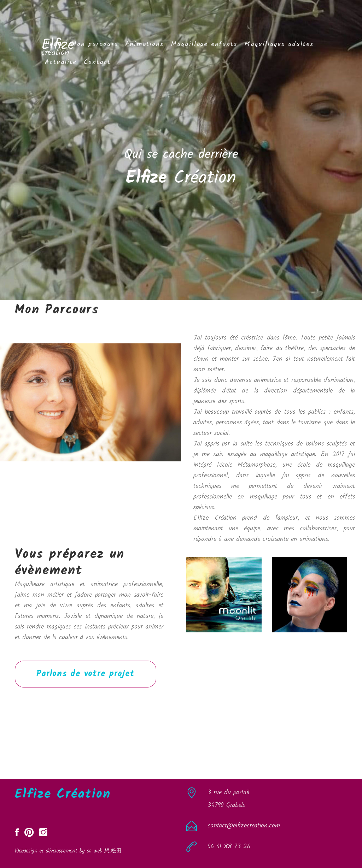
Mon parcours (94, 44)
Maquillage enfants (204, 44)
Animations (144, 44)
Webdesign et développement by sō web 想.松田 (68, 851)
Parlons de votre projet (86, 674)
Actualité (61, 62)
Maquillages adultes (279, 44)
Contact (97, 62)
